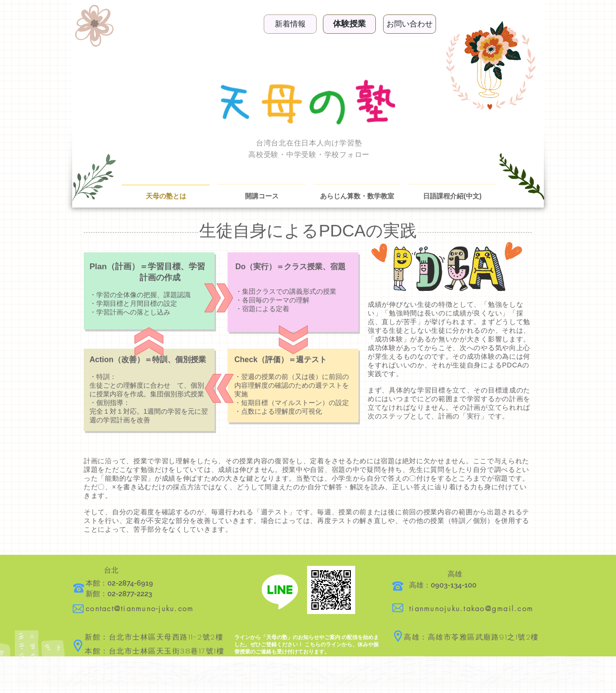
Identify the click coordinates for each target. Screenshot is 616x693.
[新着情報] (290, 24)
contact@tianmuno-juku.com (140, 609)
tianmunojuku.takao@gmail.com (471, 609)
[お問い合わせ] (410, 24)
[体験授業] (349, 24)
